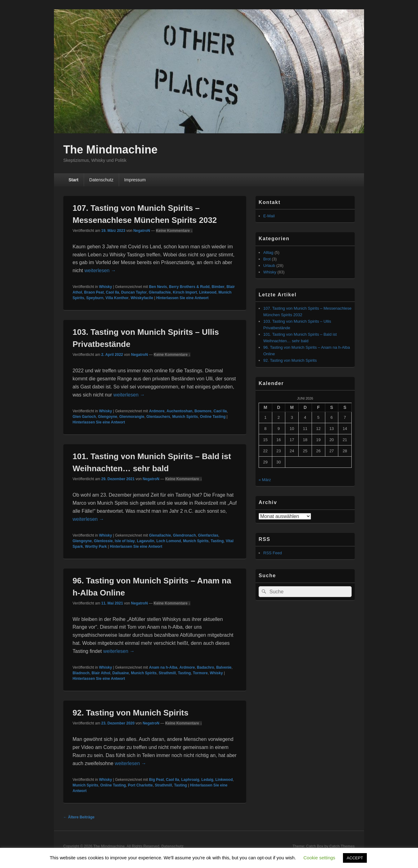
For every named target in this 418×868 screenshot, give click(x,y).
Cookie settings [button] (320, 858)
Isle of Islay (125, 541)
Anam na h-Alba (163, 667)
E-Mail (269, 216)
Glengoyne (108, 417)
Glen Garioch (84, 417)
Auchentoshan (179, 411)
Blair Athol (101, 673)
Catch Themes (342, 846)
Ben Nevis (158, 287)
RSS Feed (273, 553)
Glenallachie (160, 292)
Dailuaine (120, 673)
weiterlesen (100, 270)
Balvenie (224, 667)
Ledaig (207, 780)
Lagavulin (145, 541)
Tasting (217, 541)
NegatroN (142, 231)
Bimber (218, 287)
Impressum (135, 180)
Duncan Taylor (134, 292)
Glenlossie (103, 541)
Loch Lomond (169, 541)
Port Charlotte (140, 785)
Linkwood (208, 292)
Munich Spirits (185, 417)
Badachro (205, 667)
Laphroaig (190, 780)
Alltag (268, 252)
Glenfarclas (208, 535)
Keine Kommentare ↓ (174, 231)
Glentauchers (158, 417)
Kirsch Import (185, 292)
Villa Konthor (117, 298)
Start (73, 180)
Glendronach (185, 535)
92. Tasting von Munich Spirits (131, 713)
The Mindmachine (110, 150)
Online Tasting (213, 417)
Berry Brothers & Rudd (189, 287)
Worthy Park (96, 547)
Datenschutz (101, 180)
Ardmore (157, 411)
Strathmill (167, 673)
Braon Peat (94, 292)
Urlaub (269, 266)
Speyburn (95, 298)
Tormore (200, 673)
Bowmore (203, 411)
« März (265, 480)
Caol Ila (112, 292)
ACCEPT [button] (355, 858)
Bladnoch (81, 673)
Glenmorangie (132, 417)
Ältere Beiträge (79, 817)
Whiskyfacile (142, 298)
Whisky (105, 287)
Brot (267, 259)
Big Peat (156, 780)
